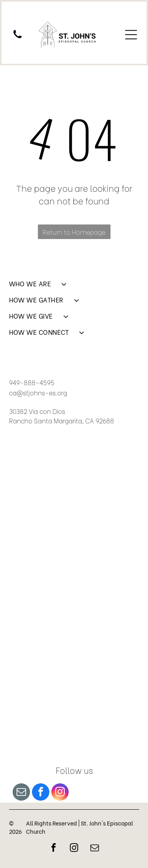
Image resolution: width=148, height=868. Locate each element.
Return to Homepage (74, 232)
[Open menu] (131, 35)
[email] (21, 793)
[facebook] (41, 793)
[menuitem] (74, 287)
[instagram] (60, 793)
